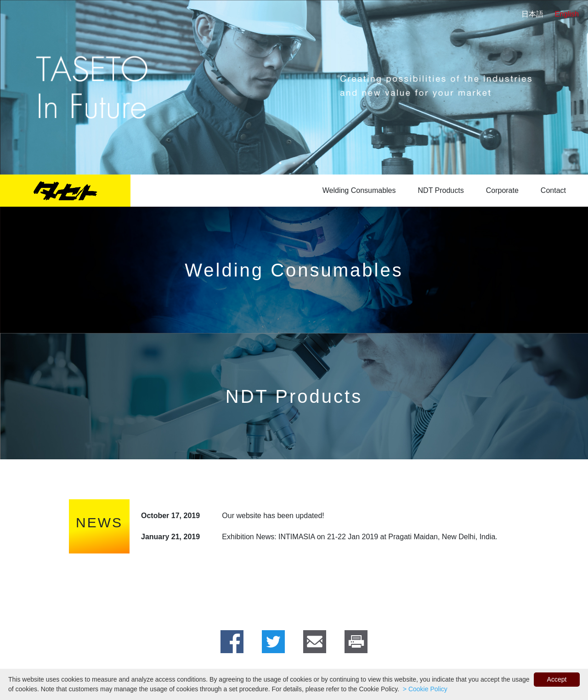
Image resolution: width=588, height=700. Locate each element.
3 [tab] (308, 163)
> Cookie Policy (424, 689)
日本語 (532, 14)
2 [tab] (294, 163)
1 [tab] (280, 163)
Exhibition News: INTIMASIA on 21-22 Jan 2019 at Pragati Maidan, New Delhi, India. (359, 537)
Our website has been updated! (273, 516)
